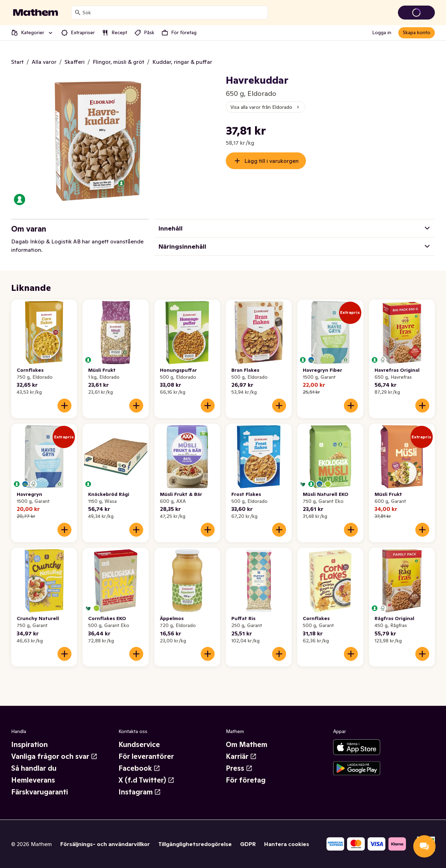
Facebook (139, 768)
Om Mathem (247, 745)
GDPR (248, 844)
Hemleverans (33, 780)
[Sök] (78, 13)
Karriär (241, 756)
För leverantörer (146, 756)
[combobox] (174, 13)
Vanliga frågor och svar (54, 756)
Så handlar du (34, 768)
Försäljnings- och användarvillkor (105, 844)
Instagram (140, 792)
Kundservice (139, 745)
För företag (246, 780)
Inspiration (29, 745)
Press (239, 768)
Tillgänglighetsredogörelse (195, 844)
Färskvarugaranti (40, 792)
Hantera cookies (287, 844)
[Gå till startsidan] (36, 13)
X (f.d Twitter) (147, 780)
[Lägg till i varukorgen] (64, 406)
